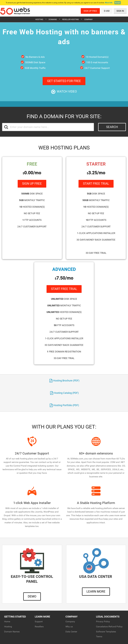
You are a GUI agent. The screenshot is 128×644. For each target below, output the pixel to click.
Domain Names (12, 632)
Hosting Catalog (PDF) (64, 393)
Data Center (71, 632)
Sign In (120, 11)
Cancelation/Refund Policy (109, 627)
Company (88, 19)
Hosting (39, 19)
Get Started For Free (64, 81)
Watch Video (64, 92)
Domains (53, 19)
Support (39, 622)
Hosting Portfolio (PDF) (64, 405)
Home (7, 622)
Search (112, 127)
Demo (32, 596)
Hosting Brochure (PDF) (64, 381)
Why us (69, 627)
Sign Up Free (90, 11)
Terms (99, 637)
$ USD (107, 11)
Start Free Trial (96, 184)
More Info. (109, 3)
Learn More (96, 592)
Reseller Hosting (71, 19)
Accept (118, 3)
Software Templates (106, 632)
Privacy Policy (103, 622)
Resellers (39, 627)
